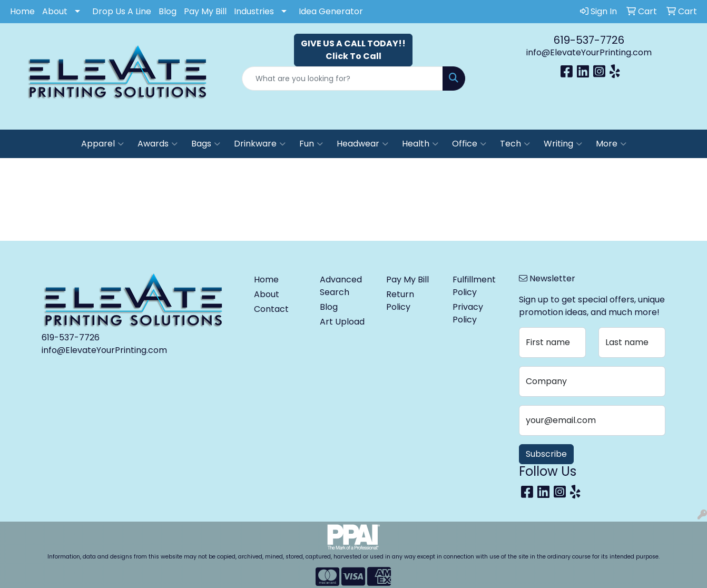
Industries (254, 11)
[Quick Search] (342, 79)
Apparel (102, 144)
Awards (158, 144)
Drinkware (260, 144)
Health (420, 144)
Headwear (362, 144)
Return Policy (400, 301)
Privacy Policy (468, 313)
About (55, 11)
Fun (311, 144)
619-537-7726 (589, 40)
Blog (168, 11)
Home (22, 11)
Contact (271, 309)
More (611, 144)
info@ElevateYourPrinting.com (589, 52)
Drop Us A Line (122, 11)
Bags (206, 144)
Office (469, 144)
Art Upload (342, 322)
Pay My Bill (205, 11)
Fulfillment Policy (474, 286)
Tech (515, 144)
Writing (563, 144)
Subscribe (546, 454)
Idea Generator (331, 11)
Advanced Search (341, 286)
